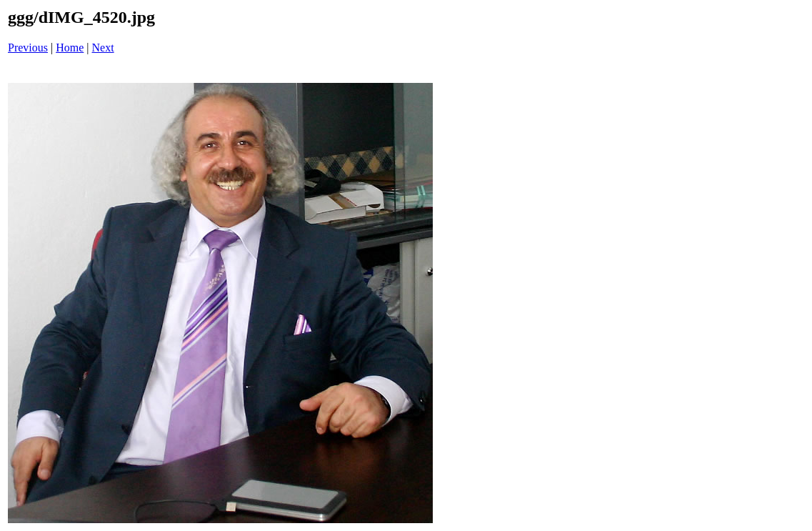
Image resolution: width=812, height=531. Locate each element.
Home (70, 48)
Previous (28, 48)
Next (103, 48)
